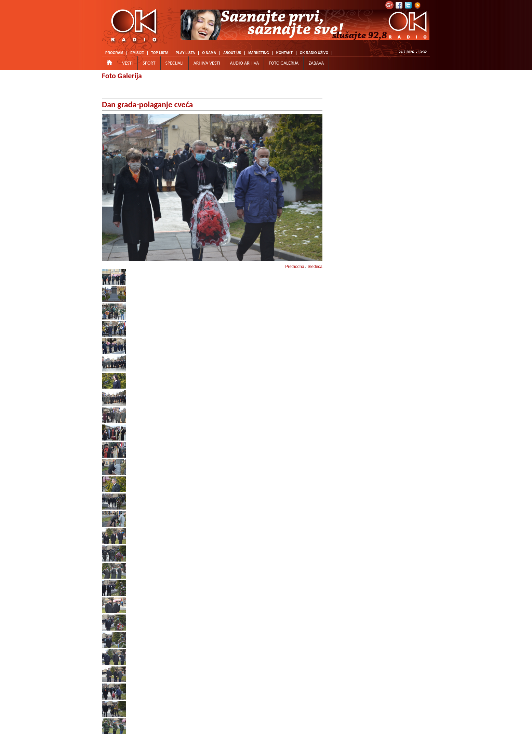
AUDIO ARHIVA (245, 63)
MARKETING (259, 53)
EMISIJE (137, 53)
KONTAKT (284, 53)
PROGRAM (114, 53)
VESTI (127, 63)
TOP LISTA (160, 53)
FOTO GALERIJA (284, 63)
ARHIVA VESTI (207, 63)
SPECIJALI (175, 63)
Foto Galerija (122, 76)
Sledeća (315, 267)
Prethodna (295, 267)
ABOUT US (232, 53)
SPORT (149, 63)
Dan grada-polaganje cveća (147, 104)
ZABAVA (316, 63)
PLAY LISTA (185, 53)
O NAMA (209, 53)
